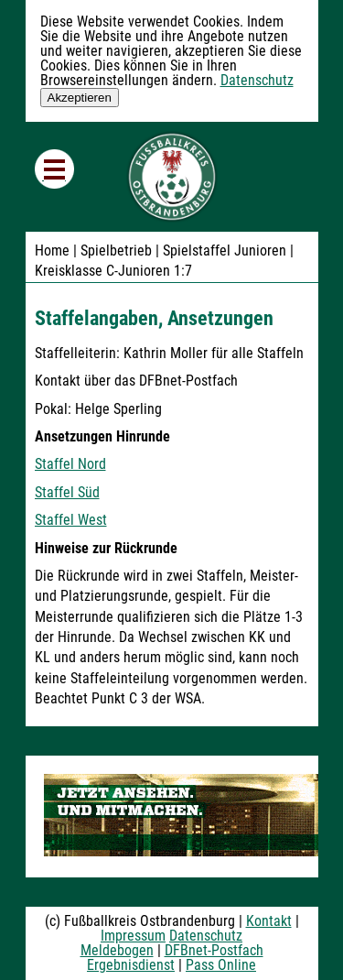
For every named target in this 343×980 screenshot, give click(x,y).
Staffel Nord (70, 464)
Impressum (133, 936)
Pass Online (221, 965)
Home (52, 250)
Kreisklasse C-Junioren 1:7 (113, 271)
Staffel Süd (67, 492)
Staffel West (71, 520)
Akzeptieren (80, 98)
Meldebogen (117, 950)
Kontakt (269, 921)
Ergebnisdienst (131, 965)
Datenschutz (257, 80)
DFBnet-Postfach (214, 950)
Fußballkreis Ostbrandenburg (172, 177)
